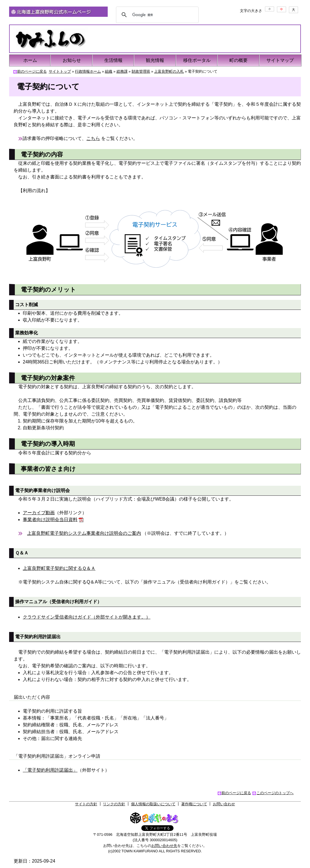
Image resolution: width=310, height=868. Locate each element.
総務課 (122, 71)
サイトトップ (60, 71)
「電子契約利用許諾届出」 (50, 770)
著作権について (194, 804)
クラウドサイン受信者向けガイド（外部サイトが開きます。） (87, 617)
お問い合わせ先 (164, 846)
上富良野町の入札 (169, 71)
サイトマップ (280, 60)
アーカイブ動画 (39, 513)
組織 (109, 71)
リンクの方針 (114, 804)
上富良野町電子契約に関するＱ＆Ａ (59, 568)
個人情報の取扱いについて (153, 804)
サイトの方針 (86, 804)
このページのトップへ (275, 793)
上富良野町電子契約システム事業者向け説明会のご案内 (84, 533)
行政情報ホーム (88, 71)
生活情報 (113, 60)
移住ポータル (197, 60)
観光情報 (155, 60)
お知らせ (72, 60)
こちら (93, 138)
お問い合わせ (224, 804)
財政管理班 (141, 71)
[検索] (156, 15)
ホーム (30, 60)
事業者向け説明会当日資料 (50, 520)
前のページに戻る (32, 71)
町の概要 (238, 60)
